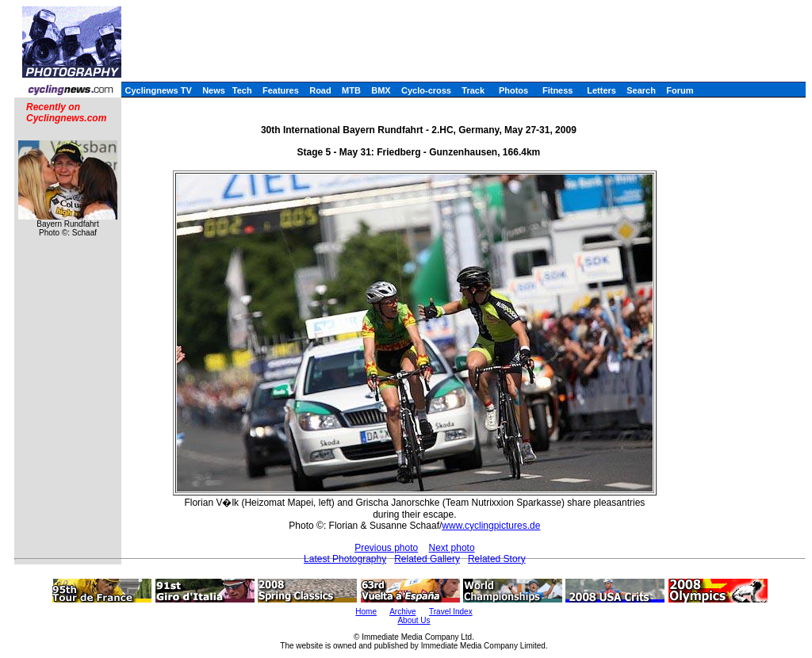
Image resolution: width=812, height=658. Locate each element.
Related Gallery (427, 559)
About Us (414, 620)
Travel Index (451, 612)
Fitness (558, 90)
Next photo (452, 548)
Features (281, 90)
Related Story (497, 559)
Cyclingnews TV (158, 90)
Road (320, 90)
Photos (513, 90)
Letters (601, 90)
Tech (242, 90)
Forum (680, 90)
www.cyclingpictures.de (491, 526)
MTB (351, 90)
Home (366, 612)
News (214, 90)
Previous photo (386, 548)
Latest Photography (345, 559)
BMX (381, 90)
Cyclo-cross (426, 90)
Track (473, 90)
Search (641, 90)
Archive (402, 612)
